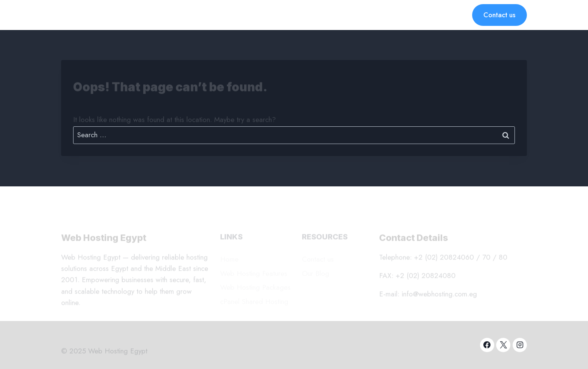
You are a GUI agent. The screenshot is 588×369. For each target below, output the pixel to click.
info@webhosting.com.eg (439, 295)
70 (486, 258)
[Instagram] (520, 345)
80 (503, 258)
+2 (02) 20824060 (444, 258)
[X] (503, 345)
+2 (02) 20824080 (426, 277)
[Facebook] (487, 345)
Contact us (499, 15)
